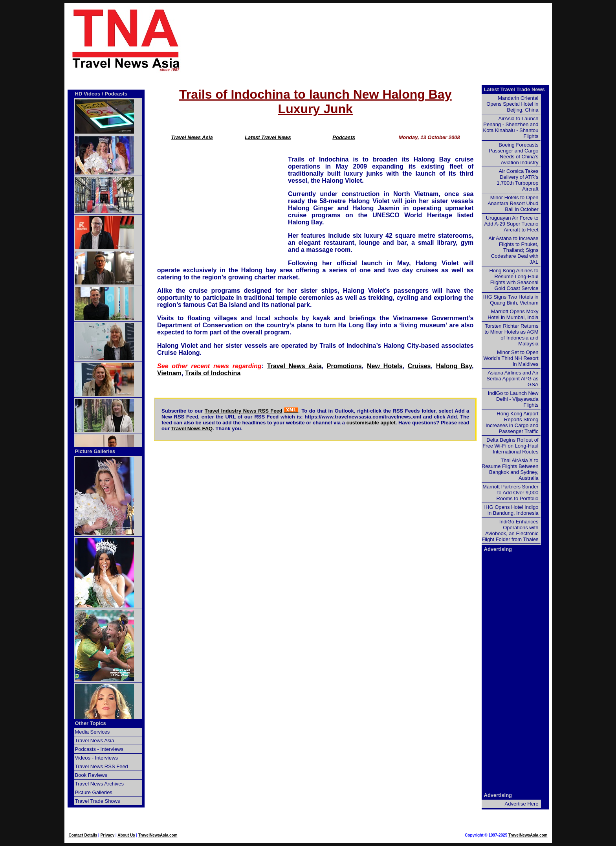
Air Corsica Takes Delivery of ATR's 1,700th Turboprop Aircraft (517, 180)
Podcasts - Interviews (99, 749)
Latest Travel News (268, 137)
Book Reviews (91, 775)
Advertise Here (522, 804)
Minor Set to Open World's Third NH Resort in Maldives (511, 358)
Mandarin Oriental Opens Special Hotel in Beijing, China (512, 104)
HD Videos (88, 94)
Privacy (108, 835)
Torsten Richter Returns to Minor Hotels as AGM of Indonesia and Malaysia (511, 335)
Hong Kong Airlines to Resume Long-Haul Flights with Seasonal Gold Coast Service (514, 279)
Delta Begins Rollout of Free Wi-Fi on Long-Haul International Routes (510, 446)
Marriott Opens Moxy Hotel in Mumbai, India (513, 314)
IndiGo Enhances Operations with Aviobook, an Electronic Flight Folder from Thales (510, 530)
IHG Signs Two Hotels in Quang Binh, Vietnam (511, 300)
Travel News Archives (100, 784)
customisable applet (371, 423)
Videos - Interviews (97, 758)
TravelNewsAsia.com (158, 835)
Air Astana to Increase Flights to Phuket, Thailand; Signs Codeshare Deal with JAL (513, 250)
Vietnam (169, 373)
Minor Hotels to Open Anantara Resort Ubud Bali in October (513, 203)
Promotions (344, 366)
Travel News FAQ (192, 429)
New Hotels (385, 366)
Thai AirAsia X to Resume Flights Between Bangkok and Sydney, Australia (510, 469)
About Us (126, 835)
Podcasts (344, 137)
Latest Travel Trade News (514, 89)
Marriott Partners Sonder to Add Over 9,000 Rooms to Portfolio (510, 493)
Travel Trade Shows (98, 801)
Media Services (93, 732)
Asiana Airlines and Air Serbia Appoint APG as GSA (512, 379)
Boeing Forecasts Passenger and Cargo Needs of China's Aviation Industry (513, 154)
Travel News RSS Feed (102, 766)
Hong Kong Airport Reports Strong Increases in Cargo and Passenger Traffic (512, 422)
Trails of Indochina (213, 373)
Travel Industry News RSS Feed (244, 411)
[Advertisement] (379, 40)
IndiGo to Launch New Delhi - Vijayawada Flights (513, 399)
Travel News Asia (192, 137)
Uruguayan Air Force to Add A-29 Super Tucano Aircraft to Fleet (511, 224)
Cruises (419, 366)
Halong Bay (454, 366)
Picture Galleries (95, 451)
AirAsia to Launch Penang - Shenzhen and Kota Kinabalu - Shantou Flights (511, 127)
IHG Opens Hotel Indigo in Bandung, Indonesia (511, 510)
